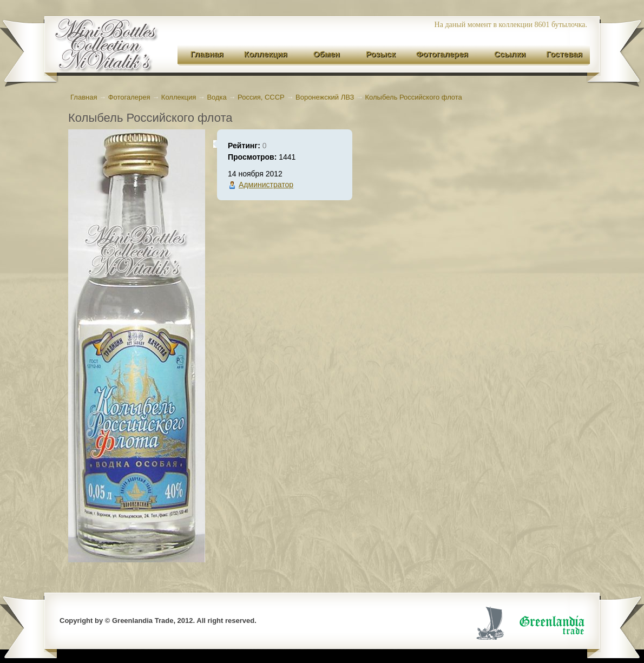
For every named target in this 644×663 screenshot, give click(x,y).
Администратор (266, 185)
